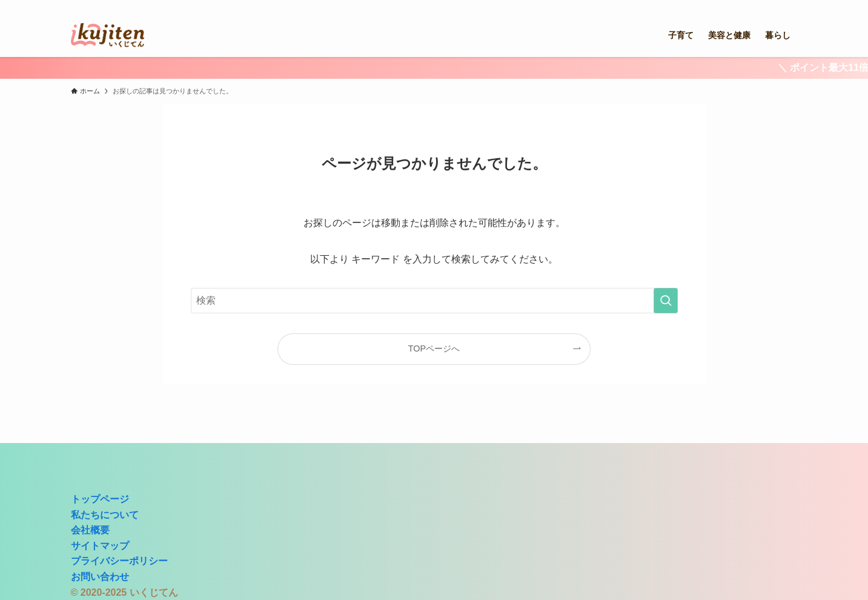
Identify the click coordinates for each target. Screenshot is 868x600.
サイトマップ (100, 546)
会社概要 (90, 530)
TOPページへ (434, 348)
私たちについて (105, 515)
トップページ (100, 499)
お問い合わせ (100, 577)
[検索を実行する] (666, 301)
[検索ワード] (434, 301)
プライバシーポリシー (119, 561)
